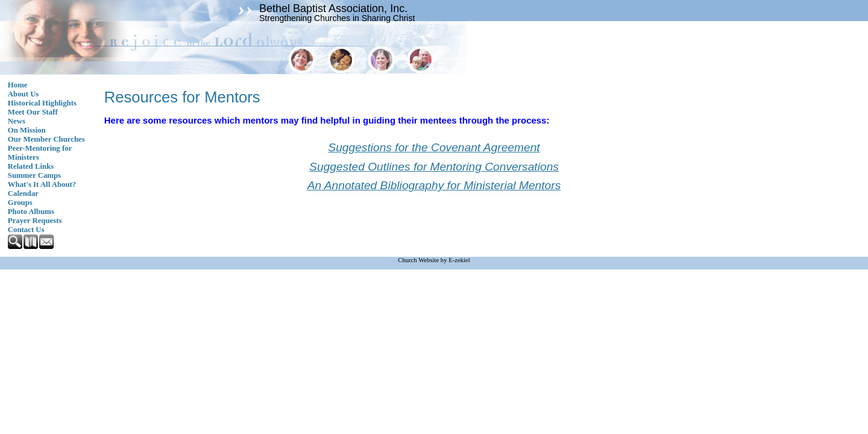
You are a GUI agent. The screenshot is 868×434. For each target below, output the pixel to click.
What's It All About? (42, 184)
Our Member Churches (46, 139)
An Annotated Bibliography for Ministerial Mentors (434, 185)
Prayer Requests (35, 221)
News (17, 121)
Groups (20, 203)
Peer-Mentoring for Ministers (40, 153)
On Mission (27, 130)
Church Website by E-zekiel (434, 260)
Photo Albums (31, 212)
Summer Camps (34, 175)
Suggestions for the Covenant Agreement (434, 147)
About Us (24, 94)
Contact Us (26, 230)
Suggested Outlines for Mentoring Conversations (434, 167)
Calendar (23, 193)
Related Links (31, 166)
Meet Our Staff (33, 112)
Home (18, 85)
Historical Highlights (42, 103)
